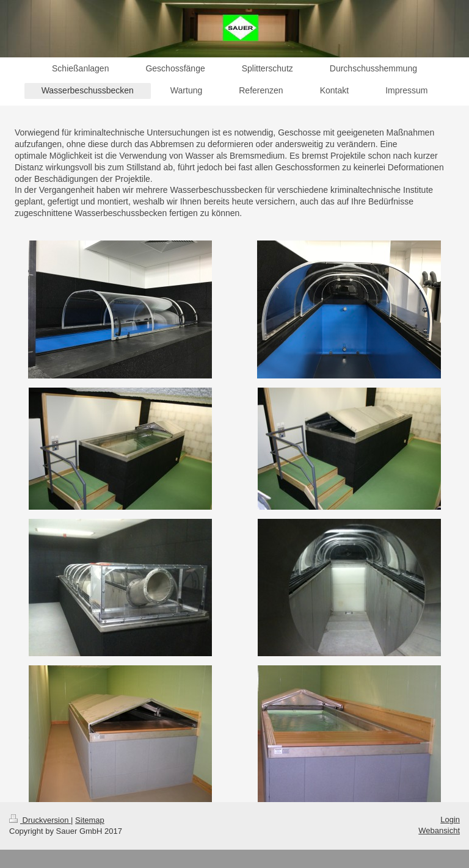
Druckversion (40, 820)
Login (450, 819)
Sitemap (90, 820)
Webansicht (439, 830)
